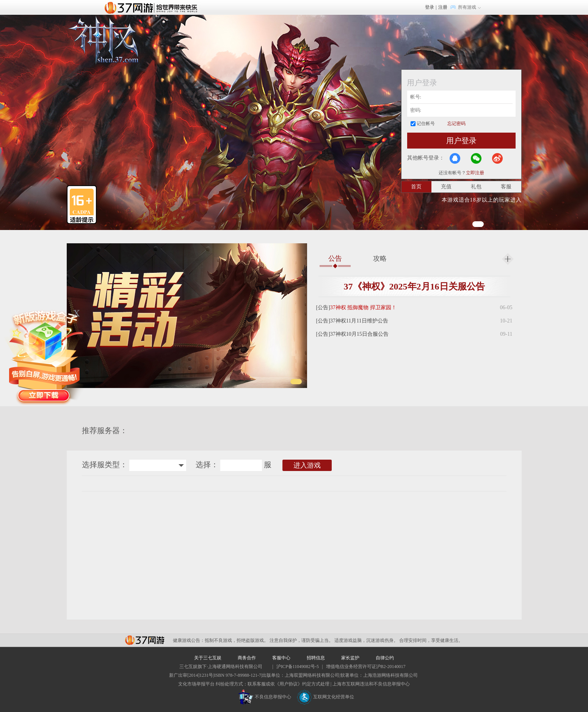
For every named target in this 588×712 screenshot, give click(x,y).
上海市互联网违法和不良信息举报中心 (371, 684)
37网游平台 (145, 640)
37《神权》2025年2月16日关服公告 (414, 286)
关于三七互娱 (208, 658)
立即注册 (475, 173)
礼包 (476, 187)
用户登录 (461, 141)
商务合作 (247, 658)
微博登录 (497, 158)
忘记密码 (456, 124)
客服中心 (281, 658)
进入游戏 (307, 465)
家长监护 (350, 658)
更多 (508, 259)
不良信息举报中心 (265, 697)
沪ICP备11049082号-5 (298, 667)
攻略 (380, 258)
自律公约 (385, 658)
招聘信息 (316, 658)
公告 (335, 258)
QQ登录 (455, 158)
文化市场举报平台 (196, 684)
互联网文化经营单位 (326, 697)
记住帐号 (426, 124)
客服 (506, 187)
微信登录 (476, 158)
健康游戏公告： (189, 640)
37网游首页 (153, 7)
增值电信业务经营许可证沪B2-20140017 (366, 667)
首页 (416, 187)
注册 (443, 7)
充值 (446, 187)
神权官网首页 (103, 41)
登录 (430, 7)
